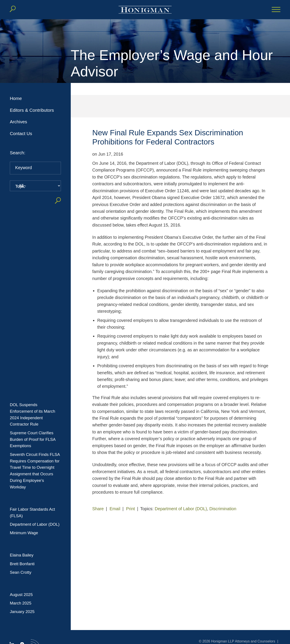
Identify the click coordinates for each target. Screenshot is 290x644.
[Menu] (276, 10)
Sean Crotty (21, 572)
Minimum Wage (24, 533)
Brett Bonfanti (22, 564)
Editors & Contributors (32, 110)
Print (130, 509)
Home (16, 98)
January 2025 (22, 612)
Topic (20, 186)
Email (115, 509)
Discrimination (223, 509)
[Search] (13, 9)
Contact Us (21, 133)
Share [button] (98, 509)
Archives (18, 122)
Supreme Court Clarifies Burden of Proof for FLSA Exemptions (33, 439)
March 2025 (21, 603)
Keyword (24, 168)
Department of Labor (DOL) (35, 524)
